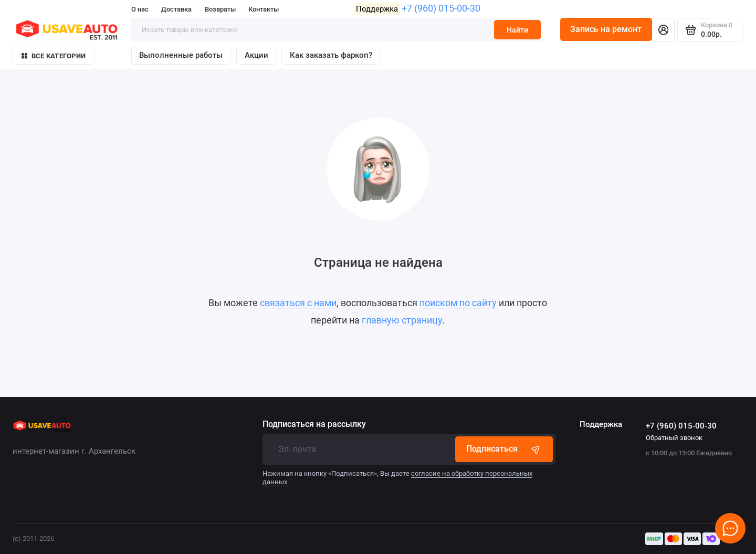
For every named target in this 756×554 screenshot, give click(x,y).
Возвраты (220, 9)
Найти (517, 30)
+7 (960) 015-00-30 (441, 8)
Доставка (176, 9)
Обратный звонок (674, 438)
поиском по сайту (458, 303)
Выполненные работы (181, 55)
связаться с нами (298, 303)
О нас (140, 9)
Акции (256, 55)
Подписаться (504, 449)
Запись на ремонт (606, 29)
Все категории (54, 56)
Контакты (264, 9)
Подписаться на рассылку (314, 424)
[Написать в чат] (731, 529)
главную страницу (402, 320)
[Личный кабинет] (663, 30)
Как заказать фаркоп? (331, 55)
